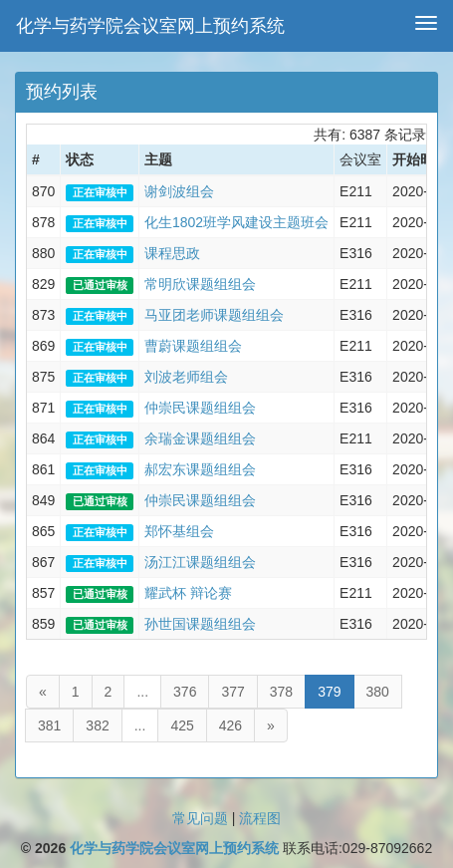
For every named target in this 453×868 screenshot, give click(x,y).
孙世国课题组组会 (200, 624)
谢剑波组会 (179, 191)
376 (185, 692)
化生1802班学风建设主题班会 (236, 222)
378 (281, 692)
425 (182, 725)
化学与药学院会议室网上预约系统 (150, 26)
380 (378, 692)
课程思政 (172, 253)
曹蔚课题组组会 (193, 346)
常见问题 (200, 818)
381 (49, 725)
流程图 (260, 818)
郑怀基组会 (179, 531)
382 (97, 725)
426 (230, 725)
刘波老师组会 (186, 377)
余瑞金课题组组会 (200, 438)
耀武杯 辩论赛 (188, 593)
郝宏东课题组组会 (200, 469)
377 (232, 692)
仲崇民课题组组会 (200, 408)
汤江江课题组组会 (200, 562)
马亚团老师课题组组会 (214, 315)
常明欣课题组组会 (200, 284)
